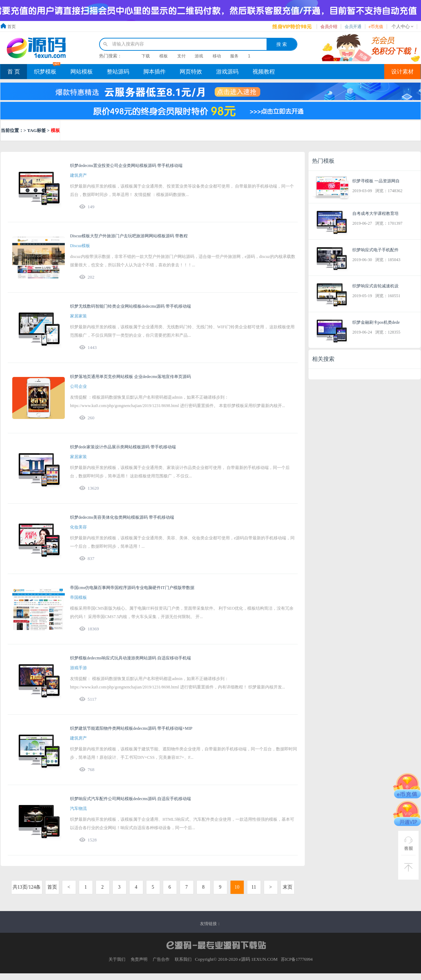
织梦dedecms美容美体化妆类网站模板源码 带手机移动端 (122, 517)
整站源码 (118, 72)
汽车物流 (78, 808)
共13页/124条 (27, 887)
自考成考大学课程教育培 (375, 213)
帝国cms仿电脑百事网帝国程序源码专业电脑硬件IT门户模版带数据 (132, 588)
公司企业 (78, 386)
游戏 (199, 56)
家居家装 (78, 316)
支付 (181, 56)
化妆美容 (78, 527)
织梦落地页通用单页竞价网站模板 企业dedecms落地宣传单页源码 (130, 377)
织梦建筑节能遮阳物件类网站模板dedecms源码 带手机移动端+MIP (131, 728)
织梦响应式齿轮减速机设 (375, 286)
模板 (164, 56)
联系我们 (183, 959)
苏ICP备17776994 (297, 959)
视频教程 (264, 72)
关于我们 (117, 959)
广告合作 (161, 959)
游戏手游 (78, 668)
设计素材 (402, 72)
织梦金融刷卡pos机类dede (376, 322)
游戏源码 (227, 72)
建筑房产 (78, 175)
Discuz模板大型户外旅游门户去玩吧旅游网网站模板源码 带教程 (129, 236)
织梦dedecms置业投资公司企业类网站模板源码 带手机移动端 (126, 166)
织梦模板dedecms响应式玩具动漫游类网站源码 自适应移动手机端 (130, 658)
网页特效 (191, 72)
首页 (12, 27)
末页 (288, 887)
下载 (146, 56)
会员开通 (353, 27)
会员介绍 (329, 27)
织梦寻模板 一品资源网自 (376, 181)
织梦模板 (45, 72)
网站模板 (82, 72)
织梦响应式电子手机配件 (375, 250)
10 (237, 887)
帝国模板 (78, 597)
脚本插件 (154, 72)
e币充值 (376, 27)
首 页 (14, 72)
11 (254, 887)
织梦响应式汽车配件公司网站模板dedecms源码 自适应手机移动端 (130, 799)
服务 (234, 56)
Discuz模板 (80, 246)
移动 (217, 56)
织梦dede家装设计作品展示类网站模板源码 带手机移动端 (123, 447)
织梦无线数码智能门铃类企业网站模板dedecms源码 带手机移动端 (130, 306)
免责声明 (139, 959)
